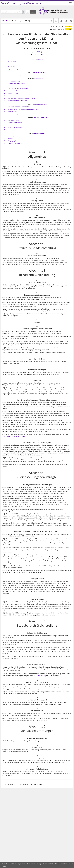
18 (44, 676)
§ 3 (3, 66)
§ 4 (3, 69)
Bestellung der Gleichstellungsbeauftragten (18, 107)
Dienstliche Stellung (13, 114)
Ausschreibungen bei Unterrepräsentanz (18, 88)
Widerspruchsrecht (13, 112)
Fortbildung (11, 96)
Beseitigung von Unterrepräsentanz (17, 84)
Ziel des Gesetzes (12, 62)
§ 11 (4, 93)
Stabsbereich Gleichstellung (40, 118)
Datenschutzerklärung (34, 864)
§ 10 (4, 91)
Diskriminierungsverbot (14, 64)
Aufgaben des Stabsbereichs (15, 123)
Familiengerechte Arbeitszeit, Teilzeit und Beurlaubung (21, 98)
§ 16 (4, 109)
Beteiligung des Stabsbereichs (15, 125)
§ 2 (3, 64)
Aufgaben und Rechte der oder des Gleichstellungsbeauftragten (23, 109)
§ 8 (3, 86)
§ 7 (3, 84)
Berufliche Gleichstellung (40, 79)
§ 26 (4, 141)
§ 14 (4, 101)
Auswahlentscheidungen (14, 93)
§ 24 (4, 136)
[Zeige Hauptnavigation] (70, 3)
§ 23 (4, 130)
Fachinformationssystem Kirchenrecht (21, 3)
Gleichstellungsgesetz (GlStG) (16, 21)
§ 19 (4, 120)
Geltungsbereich (12, 66)
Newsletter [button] (12, 864)
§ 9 (3, 88)
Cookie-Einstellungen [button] (66, 864)
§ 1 (3, 62)
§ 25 (4, 138)
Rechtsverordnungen (50, 741)
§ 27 (4, 143)
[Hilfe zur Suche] (24, 12)
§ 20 (4, 123)
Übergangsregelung (13, 141)
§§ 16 (39, 676)
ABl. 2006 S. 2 (37, 52)
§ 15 (4, 107)
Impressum (21, 864)
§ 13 (4, 98)
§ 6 (3, 81)
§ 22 (4, 127)
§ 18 (4, 114)
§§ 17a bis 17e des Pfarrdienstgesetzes (15, 436)
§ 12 (4, 96)
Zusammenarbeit (12, 130)
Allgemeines (40, 59)
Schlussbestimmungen (40, 133)
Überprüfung (11, 138)
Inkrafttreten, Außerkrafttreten (15, 143)
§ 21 (4, 125)
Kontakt (4, 864)
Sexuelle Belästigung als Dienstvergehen (18, 101)
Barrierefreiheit (48, 864)
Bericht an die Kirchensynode (15, 127)
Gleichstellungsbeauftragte (40, 104)
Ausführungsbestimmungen (15, 136)
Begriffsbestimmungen (13, 69)
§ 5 (3, 75)
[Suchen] (33, 12)
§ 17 (4, 112)
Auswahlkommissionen (14, 91)
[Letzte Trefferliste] (28, 12)
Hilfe (56, 864)
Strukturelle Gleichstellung (40, 72)
